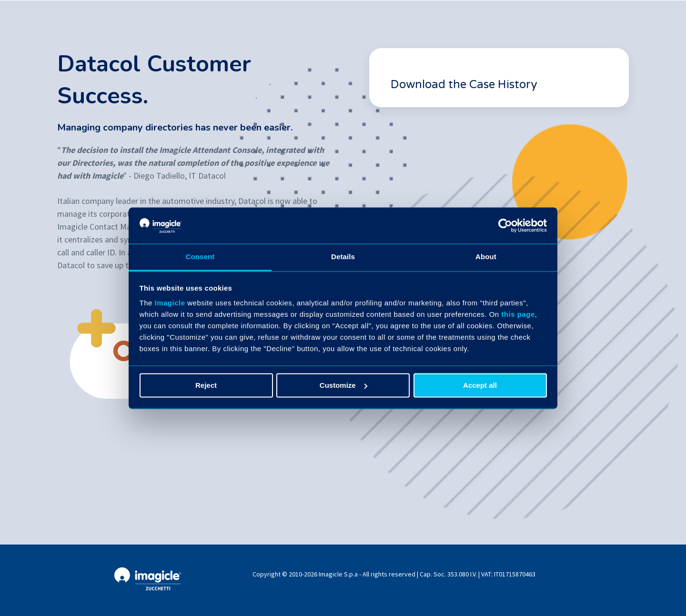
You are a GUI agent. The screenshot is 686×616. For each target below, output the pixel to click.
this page (518, 315)
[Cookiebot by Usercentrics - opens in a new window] (505, 225)
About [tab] (486, 257)
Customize (343, 385)
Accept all (480, 385)
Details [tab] (343, 257)
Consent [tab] (200, 257)
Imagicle (170, 303)
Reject (206, 385)
